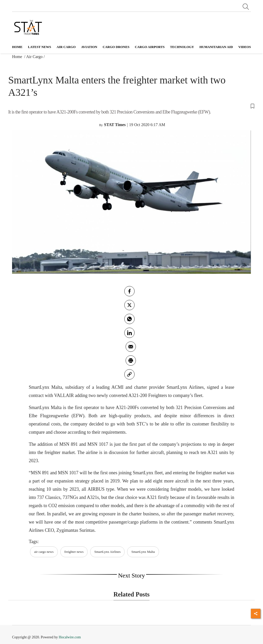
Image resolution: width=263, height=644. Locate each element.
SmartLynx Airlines (107, 552)
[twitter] (129, 305)
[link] (129, 374)
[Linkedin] (129, 333)
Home (17, 47)
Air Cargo (34, 57)
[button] (131, 106)
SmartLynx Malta (143, 552)
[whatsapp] (129, 319)
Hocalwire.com (70, 637)
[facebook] (129, 291)
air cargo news (44, 552)
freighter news (74, 552)
